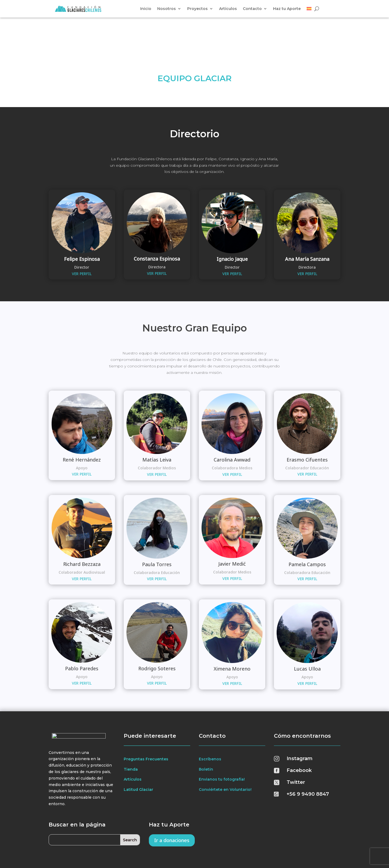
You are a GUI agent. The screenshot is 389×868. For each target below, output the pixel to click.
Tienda (131, 734)
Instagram (300, 724)
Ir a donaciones (172, 805)
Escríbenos (210, 724)
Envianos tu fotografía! (222, 744)
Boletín (206, 734)
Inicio (146, 9)
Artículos (228, 9)
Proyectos (197, 9)
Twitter (296, 747)
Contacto (252, 9)
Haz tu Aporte (287, 9)
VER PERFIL (82, 239)
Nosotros (167, 9)
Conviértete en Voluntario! (225, 755)
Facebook (299, 736)
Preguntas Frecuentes (146, 724)
